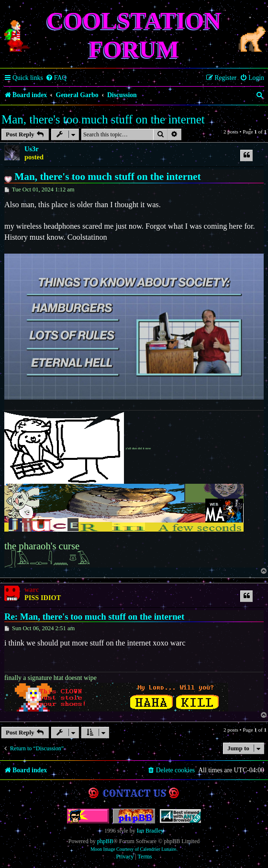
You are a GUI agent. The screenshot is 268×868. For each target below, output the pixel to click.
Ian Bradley (150, 831)
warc (32, 590)
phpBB (105, 841)
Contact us (134, 793)
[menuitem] (56, 78)
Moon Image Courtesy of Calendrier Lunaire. (134, 849)
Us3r (32, 149)
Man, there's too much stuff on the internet (103, 119)
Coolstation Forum (134, 35)
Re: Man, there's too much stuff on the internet (94, 617)
